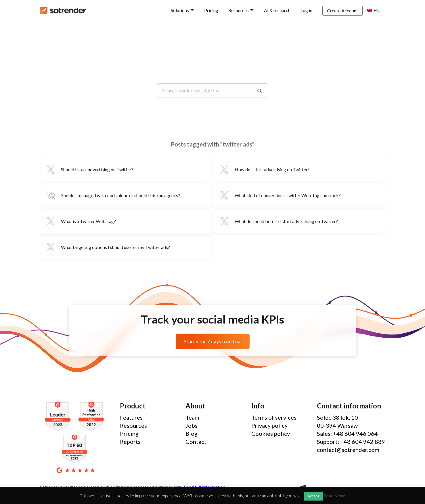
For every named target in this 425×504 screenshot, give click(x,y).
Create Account (342, 11)
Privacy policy (269, 425)
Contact (196, 442)
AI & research (277, 10)
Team (192, 417)
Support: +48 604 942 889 (351, 442)
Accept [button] (313, 496)
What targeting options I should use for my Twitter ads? (107, 247)
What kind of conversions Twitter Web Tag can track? (280, 195)
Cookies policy (271, 433)
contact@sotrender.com (348, 450)
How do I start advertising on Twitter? (264, 170)
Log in (306, 10)
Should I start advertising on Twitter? (89, 170)
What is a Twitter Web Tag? (80, 221)
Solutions (180, 10)
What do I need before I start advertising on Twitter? (278, 221)
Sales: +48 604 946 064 (347, 433)
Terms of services (274, 417)
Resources (239, 10)
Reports (130, 442)
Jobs (192, 425)
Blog (192, 433)
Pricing (211, 10)
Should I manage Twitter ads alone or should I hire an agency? (113, 195)
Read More (334, 496)
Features (131, 417)
